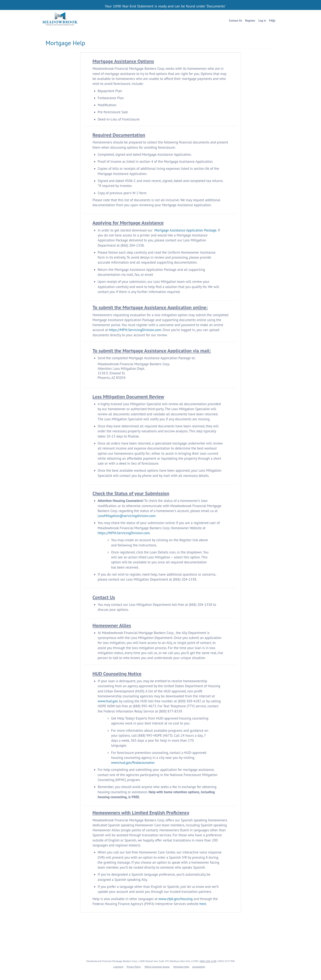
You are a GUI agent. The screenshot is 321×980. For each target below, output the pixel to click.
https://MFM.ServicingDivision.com (135, 330)
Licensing (118, 967)
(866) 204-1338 (208, 961)
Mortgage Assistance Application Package (185, 230)
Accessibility (199, 967)
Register (250, 20)
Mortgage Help (181, 967)
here (203, 904)
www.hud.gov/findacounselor (133, 763)
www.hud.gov (108, 701)
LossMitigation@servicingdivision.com (127, 516)
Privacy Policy (134, 967)
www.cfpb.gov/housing (176, 899)
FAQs (272, 20)
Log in (262, 20)
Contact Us (236, 20)
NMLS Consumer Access (157, 967)
